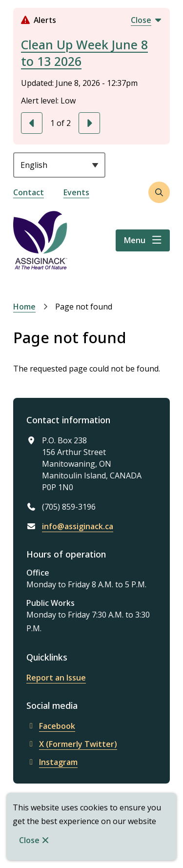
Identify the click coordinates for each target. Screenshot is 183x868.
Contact (29, 192)
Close (29, 840)
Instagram (52, 762)
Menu (135, 240)
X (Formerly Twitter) (72, 744)
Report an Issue (56, 678)
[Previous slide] (32, 123)
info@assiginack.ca (78, 526)
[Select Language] (59, 165)
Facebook (51, 726)
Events (76, 192)
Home (24, 307)
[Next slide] (89, 123)
